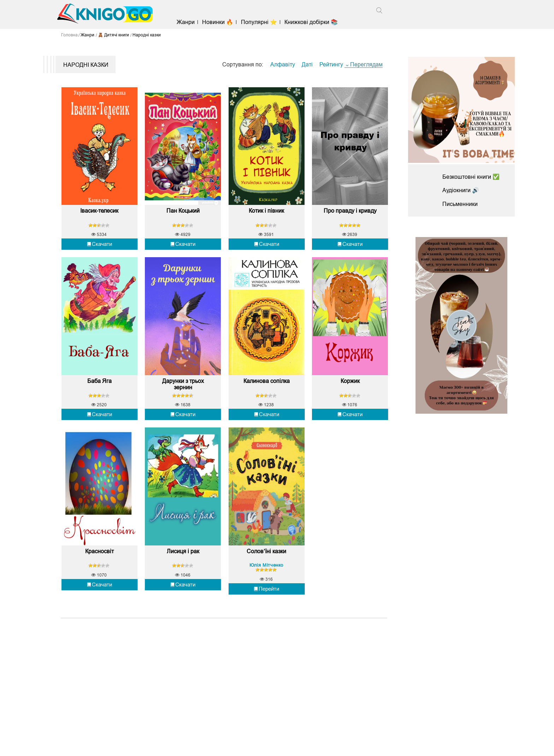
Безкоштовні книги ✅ (471, 177)
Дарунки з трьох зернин (183, 385)
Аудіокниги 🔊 (461, 190)
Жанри (186, 22)
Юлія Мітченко (266, 567)
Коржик (350, 382)
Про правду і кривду (350, 211)
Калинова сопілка (267, 382)
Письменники (460, 204)
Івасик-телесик (99, 211)
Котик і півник (266, 211)
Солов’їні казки (266, 553)
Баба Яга (99, 382)
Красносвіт (99, 553)
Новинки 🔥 (218, 22)
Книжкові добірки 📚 (311, 22)
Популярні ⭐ (259, 22)
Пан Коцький (183, 211)
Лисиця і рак (183, 553)
